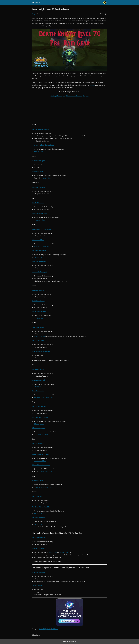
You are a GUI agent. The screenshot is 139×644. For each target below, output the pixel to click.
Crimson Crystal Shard (45, 472)
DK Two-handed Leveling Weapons (77, 96)
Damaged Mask (46, 178)
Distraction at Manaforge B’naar (43, 487)
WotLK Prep (54, 629)
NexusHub (92, 85)
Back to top (104, 636)
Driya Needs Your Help (41, 435)
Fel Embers (37, 387)
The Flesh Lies (38, 318)
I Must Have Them (39, 220)
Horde (42, 152)
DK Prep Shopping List (58, 96)
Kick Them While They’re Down (44, 397)
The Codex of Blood (40, 461)
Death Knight (43, 629)
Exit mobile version (69, 641)
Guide (49, 629)
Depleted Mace (52, 552)
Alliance (37, 152)
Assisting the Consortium (41, 247)
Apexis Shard (64, 552)
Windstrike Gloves (39, 336)
